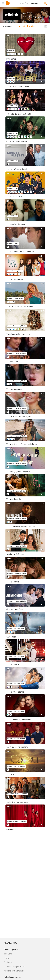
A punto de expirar (27, 26)
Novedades (8, 26)
